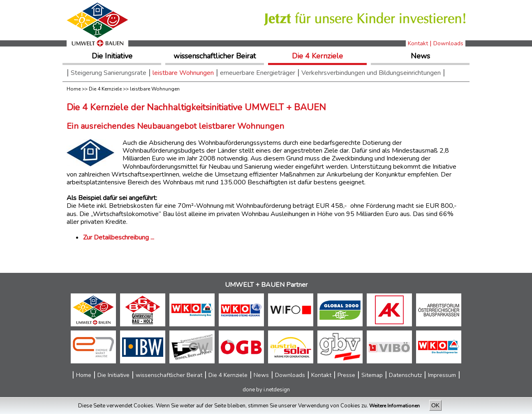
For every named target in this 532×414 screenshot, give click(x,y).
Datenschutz (405, 375)
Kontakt (418, 43)
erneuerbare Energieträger (258, 73)
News (420, 56)
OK (435, 405)
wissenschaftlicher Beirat (215, 56)
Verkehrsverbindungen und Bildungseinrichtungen (371, 73)
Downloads (448, 43)
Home (74, 89)
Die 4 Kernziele (317, 56)
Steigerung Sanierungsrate (109, 73)
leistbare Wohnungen (183, 73)
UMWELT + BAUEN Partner (266, 285)
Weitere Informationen (395, 406)
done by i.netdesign (266, 390)
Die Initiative (112, 56)
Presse (346, 375)
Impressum (442, 375)
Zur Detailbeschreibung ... (119, 237)
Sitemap (372, 375)
